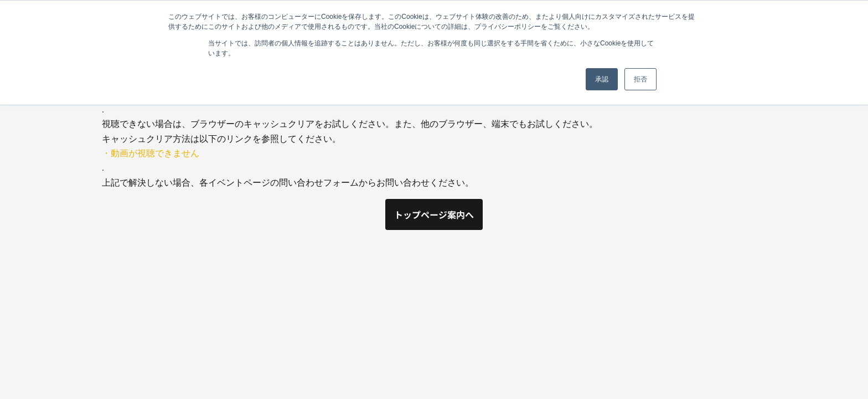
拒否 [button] (640, 79)
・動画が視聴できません (151, 153)
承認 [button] (602, 79)
